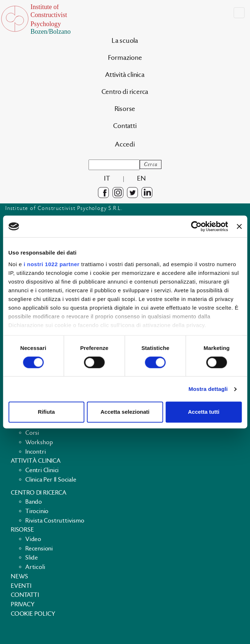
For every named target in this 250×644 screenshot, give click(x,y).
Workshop (39, 442)
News (20, 577)
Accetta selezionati (125, 412)
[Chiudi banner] (239, 226)
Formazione (125, 58)
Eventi (21, 586)
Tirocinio (37, 511)
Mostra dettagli (208, 389)
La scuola (125, 41)
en (142, 179)
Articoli (35, 567)
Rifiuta (46, 412)
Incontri (36, 452)
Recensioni (39, 549)
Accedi (125, 145)
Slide (32, 558)
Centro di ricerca (125, 92)
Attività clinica (125, 75)
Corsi (32, 433)
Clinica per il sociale (51, 480)
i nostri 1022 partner (52, 264)
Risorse (125, 109)
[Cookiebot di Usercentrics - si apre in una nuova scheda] (196, 226)
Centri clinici (42, 470)
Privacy (23, 604)
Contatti (125, 126)
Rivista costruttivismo (55, 521)
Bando (34, 502)
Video (33, 539)
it (107, 179)
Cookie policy (33, 614)
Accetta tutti (204, 412)
